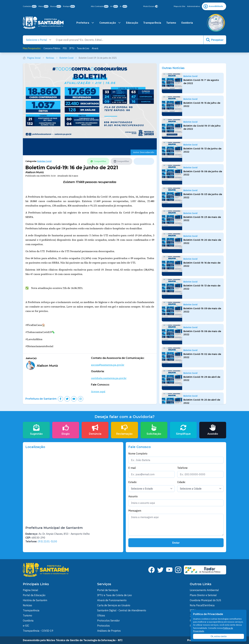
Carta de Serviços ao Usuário (114, 605)
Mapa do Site (179, 6)
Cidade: (181, 482)
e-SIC (26, 626)
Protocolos (103, 626)
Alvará (95, 48)
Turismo (171, 23)
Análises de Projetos (109, 631)
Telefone (182, 468)
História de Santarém (35, 600)
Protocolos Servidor (108, 621)
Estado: (133, 482)
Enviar (176, 543)
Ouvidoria (187, 23)
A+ (114, 6)
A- (124, 6)
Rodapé (69, 6)
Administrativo (193, 6)
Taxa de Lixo (83, 48)
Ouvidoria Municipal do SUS (205, 600)
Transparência (152, 23)
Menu (43, 6)
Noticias (27, 605)
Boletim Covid (68, 58)
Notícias (52, 58)
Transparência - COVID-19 (38, 631)
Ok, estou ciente (219, 636)
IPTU (72, 48)
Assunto (133, 496)
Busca (56, 6)
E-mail (132, 468)
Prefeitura (85, 23)
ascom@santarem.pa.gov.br (108, 365)
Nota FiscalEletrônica (202, 605)
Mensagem (135, 511)
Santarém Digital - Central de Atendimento (122, 610)
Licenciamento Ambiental (204, 590)
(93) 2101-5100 (48, 541)
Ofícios (101, 615)
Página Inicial (34, 58)
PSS (65, 48)
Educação (132, 23)
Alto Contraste (100, 6)
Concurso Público (52, 48)
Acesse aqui (98, 391)
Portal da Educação (34, 595)
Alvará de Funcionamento (112, 600)
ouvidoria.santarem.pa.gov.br (109, 378)
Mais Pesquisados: (32, 48)
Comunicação (110, 23)
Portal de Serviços (108, 590)
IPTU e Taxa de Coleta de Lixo (114, 595)
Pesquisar (215, 40)
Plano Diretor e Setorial (203, 595)
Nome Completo (138, 454)
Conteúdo (30, 6)
